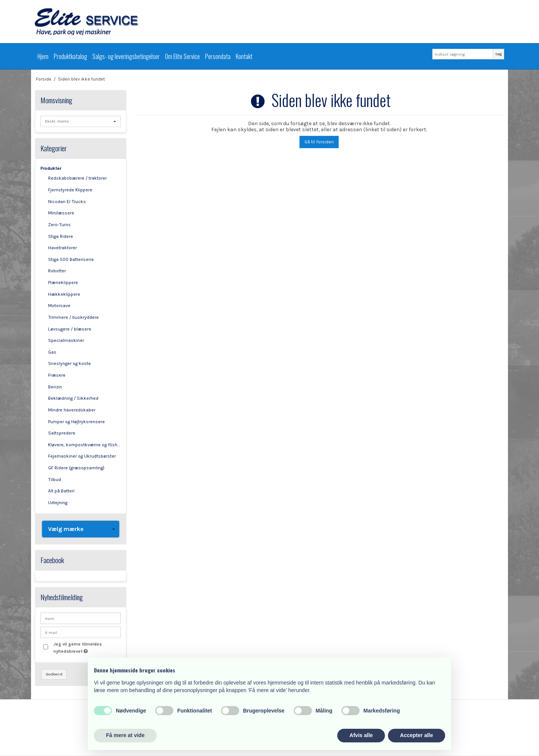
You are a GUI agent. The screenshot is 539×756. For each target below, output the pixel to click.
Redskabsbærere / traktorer (77, 178)
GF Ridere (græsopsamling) (76, 468)
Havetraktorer (62, 248)
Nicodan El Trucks (67, 202)
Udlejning (58, 503)
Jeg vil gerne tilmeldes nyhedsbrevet (87, 647)
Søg (498, 54)
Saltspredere (62, 433)
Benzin (55, 387)
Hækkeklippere (64, 294)
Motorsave (59, 306)
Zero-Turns (59, 225)
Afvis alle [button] (361, 735)
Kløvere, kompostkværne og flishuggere (85, 445)
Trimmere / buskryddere (73, 317)
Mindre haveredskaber (72, 410)
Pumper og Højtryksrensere (76, 422)
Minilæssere (61, 213)
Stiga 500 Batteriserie (71, 259)
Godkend (54, 674)
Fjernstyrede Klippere (70, 190)
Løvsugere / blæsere (70, 329)
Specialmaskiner (66, 340)
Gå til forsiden (319, 142)
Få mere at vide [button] (125, 735)
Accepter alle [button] (417, 735)
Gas (52, 352)
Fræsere (57, 375)
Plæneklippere (63, 283)
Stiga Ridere (61, 236)
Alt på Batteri (61, 491)
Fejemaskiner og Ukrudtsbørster (82, 456)
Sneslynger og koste (69, 363)
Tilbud (55, 480)
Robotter (57, 271)
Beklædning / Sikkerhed (73, 398)
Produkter (51, 168)
